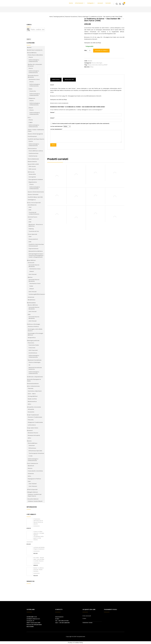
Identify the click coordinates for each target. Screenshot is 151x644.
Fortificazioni (32, 136)
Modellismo (32, 300)
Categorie (91, 3)
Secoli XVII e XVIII (33, 164)
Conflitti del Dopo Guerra (36, 139)
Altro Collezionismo (33, 386)
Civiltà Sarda (33, 156)
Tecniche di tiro (34, 231)
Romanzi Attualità (34, 435)
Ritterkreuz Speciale (35, 451)
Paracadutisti (33, 239)
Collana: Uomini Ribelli (35, 501)
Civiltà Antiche (34, 153)
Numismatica (32, 402)
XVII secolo (32, 166)
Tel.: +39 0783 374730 (62, 621)
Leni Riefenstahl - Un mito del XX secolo (123, 21)
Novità (29, 47)
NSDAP (106, 65)
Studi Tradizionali (33, 415)
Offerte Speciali (32, 490)
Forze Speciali (32, 234)
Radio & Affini (32, 399)
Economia (31, 412)
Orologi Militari (33, 396)
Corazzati (31, 263)
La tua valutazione (57, 126)
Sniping (31, 229)
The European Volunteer (36, 453)
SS (29, 365)
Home (71, 3)
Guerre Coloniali (33, 194)
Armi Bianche (32, 205)
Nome (53, 112)
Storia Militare (32, 53)
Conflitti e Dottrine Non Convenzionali (36, 245)
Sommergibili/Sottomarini (37, 294)
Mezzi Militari (31, 260)
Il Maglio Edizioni (32, 492)
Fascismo (31, 343)
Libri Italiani (33, 484)
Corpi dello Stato (33, 428)
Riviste (29, 441)
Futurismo (32, 348)
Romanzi (30, 431)
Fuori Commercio (33, 463)
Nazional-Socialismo (71, 17)
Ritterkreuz (32, 448)
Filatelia (31, 388)
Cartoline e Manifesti (35, 391)
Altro (29, 404)
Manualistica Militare (36, 251)
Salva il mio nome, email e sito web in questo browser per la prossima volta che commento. (81, 124)
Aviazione (31, 297)
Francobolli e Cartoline (35, 471)
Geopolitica (32, 338)
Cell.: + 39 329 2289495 (62, 623)
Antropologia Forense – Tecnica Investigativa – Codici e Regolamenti (36, 255)
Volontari (32, 446)
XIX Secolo (31, 172)
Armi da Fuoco (32, 217)
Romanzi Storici (33, 433)
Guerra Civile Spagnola (35, 134)
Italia (30, 89)
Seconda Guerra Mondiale (33, 76)
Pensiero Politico (33, 327)
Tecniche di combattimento (34, 213)
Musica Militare (33, 305)
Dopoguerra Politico (34, 479)
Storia (31, 57)
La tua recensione (56, 129)
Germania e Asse (34, 79)
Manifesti (31, 466)
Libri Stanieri (33, 486)
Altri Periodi (33, 274)
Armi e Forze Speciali (34, 203)
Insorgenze (32, 177)
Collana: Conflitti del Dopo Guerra (35, 495)
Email (53, 118)
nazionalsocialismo (97, 65)
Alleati (31, 108)
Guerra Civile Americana (36, 192)
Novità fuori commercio (35, 50)
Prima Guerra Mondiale (35, 55)
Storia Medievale (33, 159)
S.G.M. (31, 456)
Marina (30, 277)
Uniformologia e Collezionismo (34, 61)
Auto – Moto (32, 394)
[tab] (57, 80)
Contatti (108, 3)
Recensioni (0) (69, 80)
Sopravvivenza (33, 249)
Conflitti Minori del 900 (35, 197)
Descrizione (56, 80)
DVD (30, 210)
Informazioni (80, 3)
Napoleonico (33, 182)
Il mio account (87, 616)
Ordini (57, 619)
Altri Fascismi (33, 350)
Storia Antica (32, 149)
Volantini (31, 474)
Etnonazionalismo (33, 384)
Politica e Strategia (34, 324)
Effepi (92, 67)
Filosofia (31, 420)
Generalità (32, 174)
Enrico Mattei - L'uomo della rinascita (122, 21)
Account (100, 3)
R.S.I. (29, 118)
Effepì (89, 65)
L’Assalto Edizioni (33, 499)
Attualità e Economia (34, 407)
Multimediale (31, 303)
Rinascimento (32, 162)
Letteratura (32, 425)
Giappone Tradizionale (35, 422)
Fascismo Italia (34, 345)
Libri (30, 207)
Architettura (33, 353)
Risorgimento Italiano (36, 180)
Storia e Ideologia (83, 17)
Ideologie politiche (59, 17)
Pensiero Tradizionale (35, 417)
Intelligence (32, 200)
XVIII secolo (32, 169)
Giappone (32, 98)
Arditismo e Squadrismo (35, 377)
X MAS (31, 122)
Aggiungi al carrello (101, 51)
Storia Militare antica (36, 151)
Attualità (31, 409)
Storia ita (33, 91)
